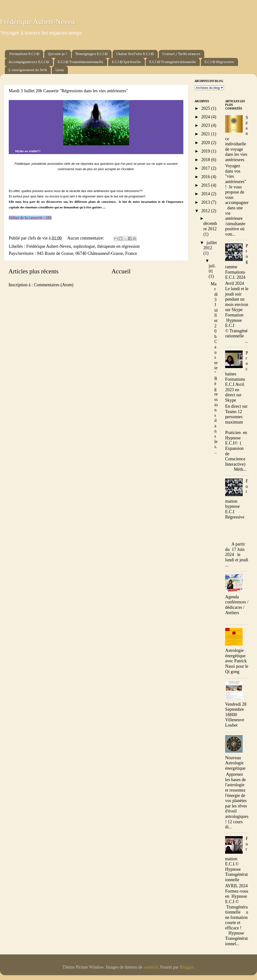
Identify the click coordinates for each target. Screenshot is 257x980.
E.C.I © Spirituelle (126, 62)
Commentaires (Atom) (53, 285)
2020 (206, 143)
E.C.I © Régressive (219, 62)
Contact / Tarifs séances (181, 54)
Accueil (121, 271)
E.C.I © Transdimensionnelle (80, 62)
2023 (206, 125)
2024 (206, 117)
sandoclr (151, 967)
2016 (206, 177)
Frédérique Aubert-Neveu (37, 22)
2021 (206, 134)
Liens (60, 70)
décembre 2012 (210, 226)
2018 (206, 160)
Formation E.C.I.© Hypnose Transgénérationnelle (237, 859)
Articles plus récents (34, 271)
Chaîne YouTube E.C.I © (135, 54)
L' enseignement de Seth (28, 70)
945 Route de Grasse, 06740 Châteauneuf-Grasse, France (87, 253)
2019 (206, 151)
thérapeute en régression (118, 246)
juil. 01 (212, 268)
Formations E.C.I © (24, 54)
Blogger (187, 967)
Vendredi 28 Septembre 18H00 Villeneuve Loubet (236, 715)
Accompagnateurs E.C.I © (29, 62)
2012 (206, 211)
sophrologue (84, 246)
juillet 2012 (210, 245)
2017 (206, 168)
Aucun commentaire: (86, 238)
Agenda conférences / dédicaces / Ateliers (237, 605)
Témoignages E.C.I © (92, 54)
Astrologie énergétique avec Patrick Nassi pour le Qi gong (237, 661)
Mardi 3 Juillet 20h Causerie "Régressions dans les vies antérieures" (68, 91)
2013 (206, 202)
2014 (206, 194)
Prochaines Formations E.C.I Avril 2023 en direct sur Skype (237, 377)
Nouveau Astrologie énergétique (235, 763)
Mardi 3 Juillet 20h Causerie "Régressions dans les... (214, 368)
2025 (206, 108)
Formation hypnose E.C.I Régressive (237, 499)
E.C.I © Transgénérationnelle (173, 62)
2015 (206, 185)
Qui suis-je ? (58, 54)
